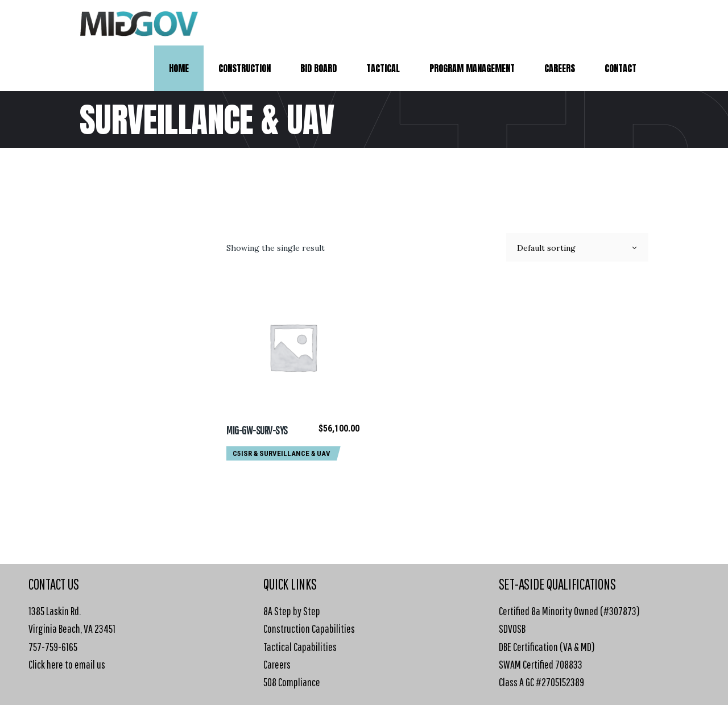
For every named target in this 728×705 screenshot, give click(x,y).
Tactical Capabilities (300, 647)
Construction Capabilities (309, 629)
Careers (277, 664)
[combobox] (577, 247)
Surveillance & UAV (295, 453)
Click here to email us (67, 664)
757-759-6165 (53, 647)
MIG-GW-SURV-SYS (257, 430)
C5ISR (242, 453)
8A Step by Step (292, 611)
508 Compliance (292, 682)
